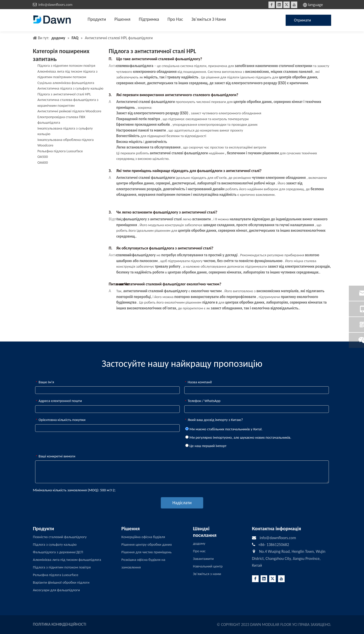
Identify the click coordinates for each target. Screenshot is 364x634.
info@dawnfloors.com (55, 5)
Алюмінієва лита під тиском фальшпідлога (67, 560)
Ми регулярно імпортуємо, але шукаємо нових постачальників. (238, 437)
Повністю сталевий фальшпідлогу (60, 537)
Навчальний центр (208, 566)
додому (199, 543)
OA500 (43, 157)
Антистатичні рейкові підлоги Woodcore (69, 111)
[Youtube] (294, 5)
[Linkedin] (279, 5)
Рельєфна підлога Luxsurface (60, 151)
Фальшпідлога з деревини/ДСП (58, 552)
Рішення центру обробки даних (147, 544)
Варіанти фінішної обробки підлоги (61, 582)
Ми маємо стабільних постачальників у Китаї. (224, 429)
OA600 (43, 162)
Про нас (199, 551)
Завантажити (203, 559)
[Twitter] (287, 5)
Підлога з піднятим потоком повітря (66, 66)
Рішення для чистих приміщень (146, 552)
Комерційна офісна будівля (143, 537)
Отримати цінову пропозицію (304, 22)
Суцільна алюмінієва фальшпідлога (66, 83)
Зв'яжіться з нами (207, 574)
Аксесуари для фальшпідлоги (56, 590)
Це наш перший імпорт (206, 446)
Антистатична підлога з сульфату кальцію (70, 88)
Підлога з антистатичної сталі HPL (64, 94)
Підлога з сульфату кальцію (55, 544)
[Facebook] (272, 5)
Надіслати (182, 503)
